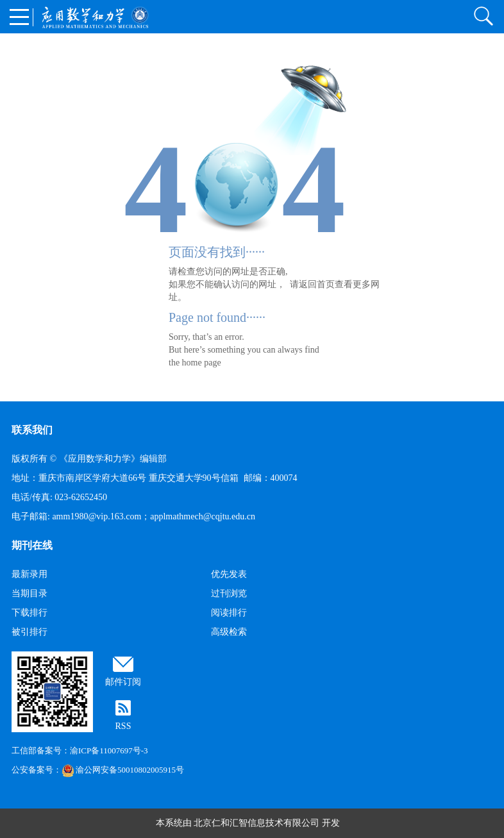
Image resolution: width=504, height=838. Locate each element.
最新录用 (29, 574)
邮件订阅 (123, 682)
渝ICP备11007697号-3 (109, 750)
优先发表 (229, 574)
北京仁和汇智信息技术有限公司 (256, 823)
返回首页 (317, 284)
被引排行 (29, 632)
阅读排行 (229, 613)
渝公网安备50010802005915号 (123, 770)
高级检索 (229, 632)
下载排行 (29, 613)
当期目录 (29, 593)
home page (202, 363)
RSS (123, 726)
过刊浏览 (229, 593)
